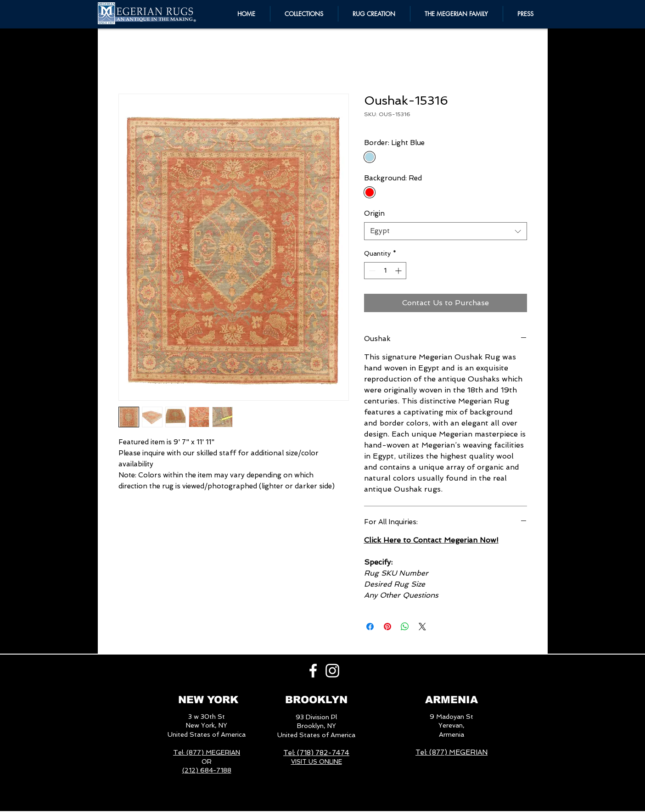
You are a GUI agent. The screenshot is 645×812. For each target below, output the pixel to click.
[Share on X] (422, 627)
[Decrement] (371, 271)
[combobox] (446, 231)
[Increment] (399, 271)
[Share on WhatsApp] (405, 627)
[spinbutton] (385, 271)
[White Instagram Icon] (332, 671)
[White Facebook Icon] (313, 671)
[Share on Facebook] (370, 627)
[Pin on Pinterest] (387, 627)
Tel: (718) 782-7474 (316, 753)
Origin (374, 213)
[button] (457, 14)
